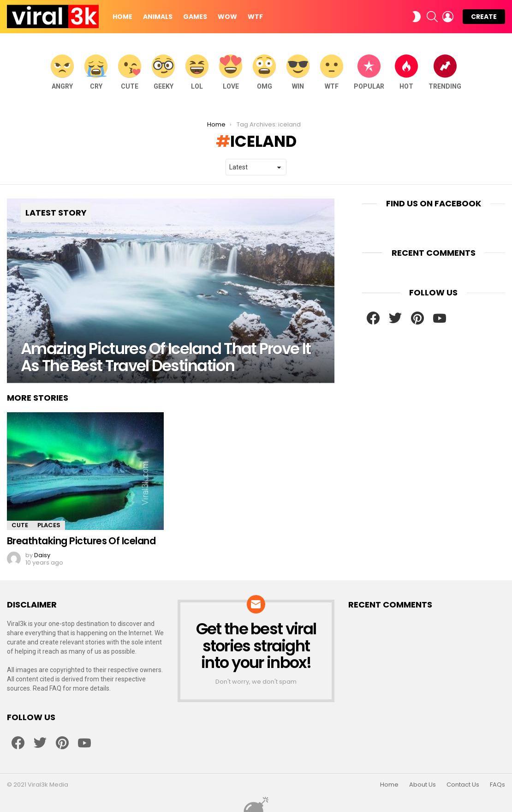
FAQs (497, 785)
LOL (197, 72)
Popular (369, 72)
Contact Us (463, 785)
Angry (62, 72)
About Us (423, 785)
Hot (406, 72)
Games (195, 17)
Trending (445, 72)
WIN (298, 72)
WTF (255, 17)
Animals (158, 17)
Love (231, 72)
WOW (227, 17)
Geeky (163, 72)
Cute (130, 72)
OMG (264, 72)
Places (49, 525)
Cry (96, 72)
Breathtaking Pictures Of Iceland (81, 541)
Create (484, 17)
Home (122, 17)
